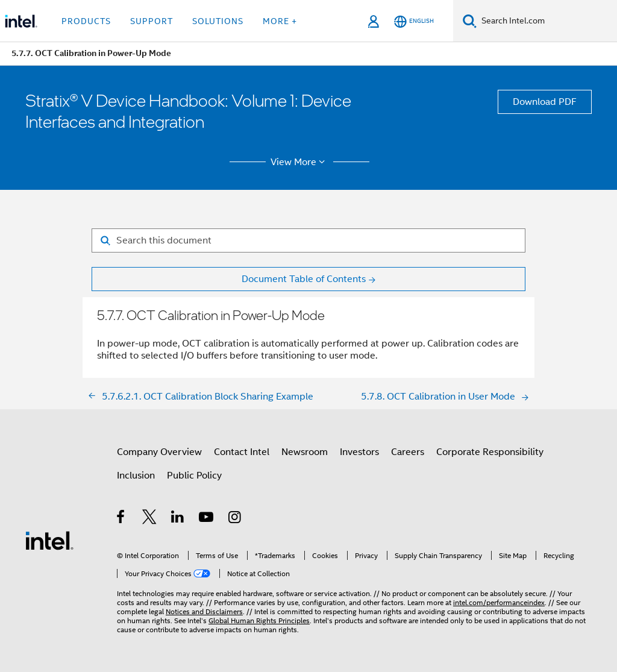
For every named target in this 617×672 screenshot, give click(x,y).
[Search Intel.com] (547, 21)
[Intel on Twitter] (150, 519)
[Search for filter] (308, 240)
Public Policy (194, 476)
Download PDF (545, 102)
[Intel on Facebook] (121, 519)
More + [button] (280, 21)
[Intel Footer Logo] (49, 540)
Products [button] (86, 21)
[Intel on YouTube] (207, 519)
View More (300, 162)
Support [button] (152, 21)
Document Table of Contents (304, 279)
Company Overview (159, 452)
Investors (359, 452)
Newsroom (305, 452)
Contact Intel (242, 452)
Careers (408, 452)
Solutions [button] (218, 21)
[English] (414, 21)
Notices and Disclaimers (204, 611)
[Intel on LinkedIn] (178, 519)
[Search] (470, 21)
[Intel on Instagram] (235, 519)
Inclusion (136, 476)
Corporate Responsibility (490, 452)
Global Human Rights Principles (259, 620)
